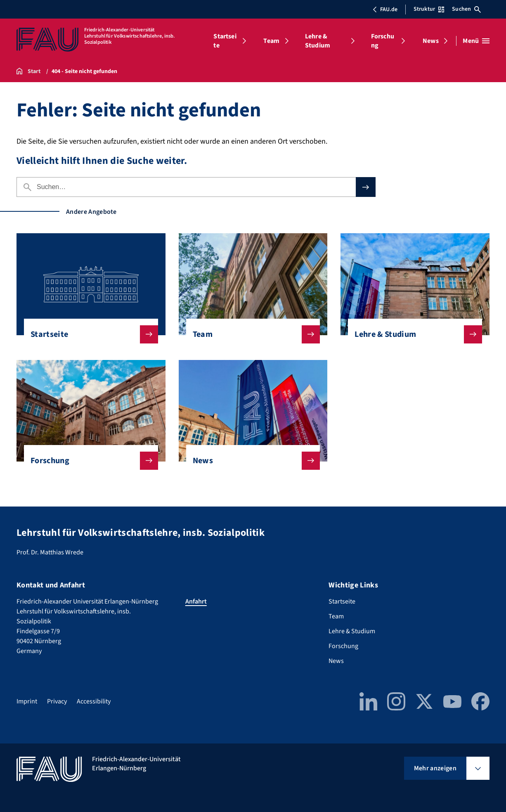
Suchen (466, 9)
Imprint (27, 701)
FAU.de (385, 9)
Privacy (57, 701)
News (431, 41)
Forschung (383, 41)
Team (271, 41)
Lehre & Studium (318, 41)
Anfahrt (196, 601)
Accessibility (94, 701)
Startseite (225, 41)
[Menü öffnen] (476, 41)
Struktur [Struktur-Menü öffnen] (429, 9)
